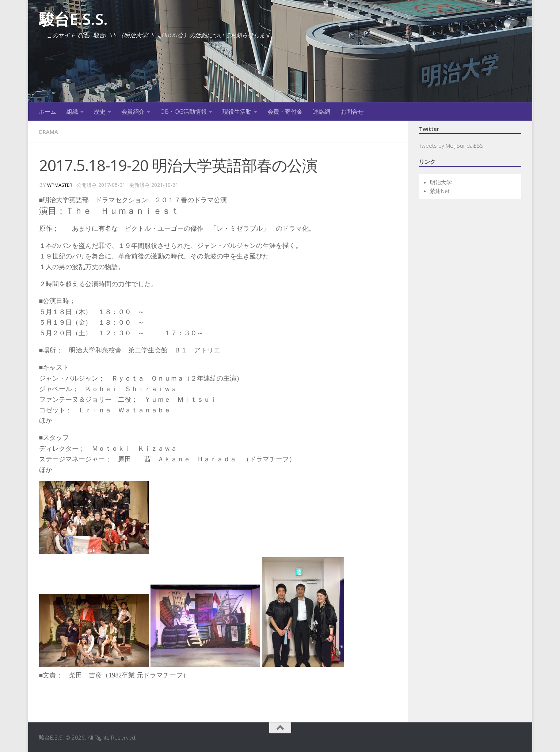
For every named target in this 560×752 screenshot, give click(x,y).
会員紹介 (133, 112)
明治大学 (441, 182)
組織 (72, 112)
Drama (49, 132)
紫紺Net (440, 191)
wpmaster (61, 184)
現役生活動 (237, 112)
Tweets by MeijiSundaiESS (451, 146)
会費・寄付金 (285, 112)
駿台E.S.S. (73, 19)
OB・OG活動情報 (184, 112)
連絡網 (321, 112)
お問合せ (352, 112)
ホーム (47, 112)
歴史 (100, 112)
